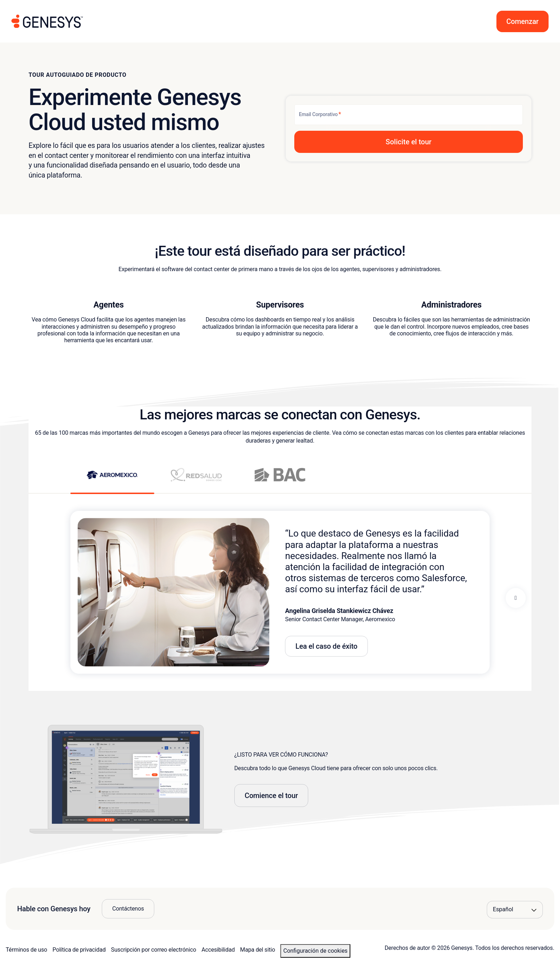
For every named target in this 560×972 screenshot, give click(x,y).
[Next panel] (516, 598)
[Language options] (515, 909)
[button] (522, 21)
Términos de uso (26, 950)
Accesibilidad (218, 950)
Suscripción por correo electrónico (154, 950)
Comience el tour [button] (271, 796)
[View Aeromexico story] (112, 480)
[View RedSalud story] (196, 481)
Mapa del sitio (257, 950)
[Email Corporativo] (409, 115)
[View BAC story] (280, 480)
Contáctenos (128, 909)
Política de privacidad (79, 950)
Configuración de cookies (315, 951)
